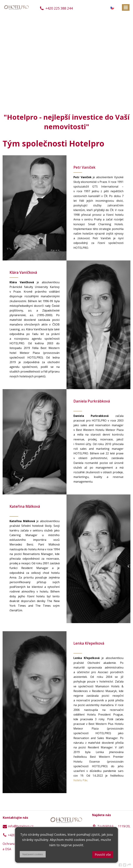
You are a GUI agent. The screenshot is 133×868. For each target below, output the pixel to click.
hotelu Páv (80, 781)
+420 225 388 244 (56, 8)
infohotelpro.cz (18, 826)
